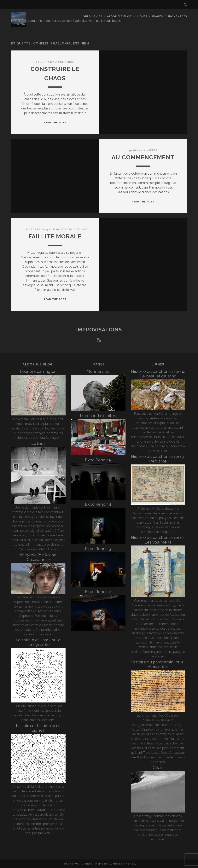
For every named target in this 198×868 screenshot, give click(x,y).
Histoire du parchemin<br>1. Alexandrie (158, 664)
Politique (66, 62)
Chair (158, 768)
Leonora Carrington (38, 371)
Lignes (142, 16)
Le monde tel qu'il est (70, 229)
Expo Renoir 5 (98, 460)
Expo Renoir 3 (98, 549)
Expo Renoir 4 (98, 504)
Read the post (55, 122)
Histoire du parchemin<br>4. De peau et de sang (158, 374)
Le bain (38, 443)
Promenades (177, 16)
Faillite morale (55, 236)
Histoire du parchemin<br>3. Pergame (158, 459)
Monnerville (98, 371)
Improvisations (99, 330)
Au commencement (143, 157)
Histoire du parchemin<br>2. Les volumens (158, 540)
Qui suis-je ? (93, 16)
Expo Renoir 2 (98, 592)
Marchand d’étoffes (98, 416)
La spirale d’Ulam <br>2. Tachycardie (38, 642)
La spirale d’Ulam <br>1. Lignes (38, 728)
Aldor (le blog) (120, 16)
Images (157, 16)
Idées (153, 150)
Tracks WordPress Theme (83, 864)
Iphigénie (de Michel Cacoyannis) (38, 557)
